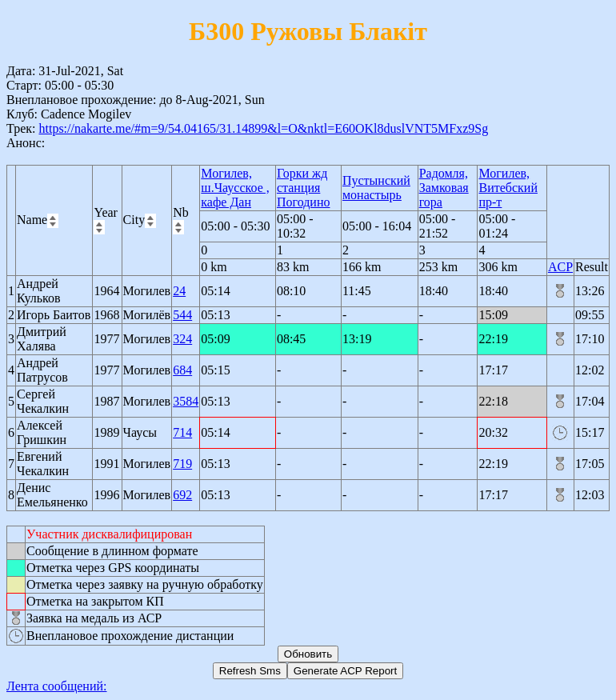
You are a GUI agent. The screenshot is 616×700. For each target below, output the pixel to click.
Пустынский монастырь (376, 188)
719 (182, 464)
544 (182, 315)
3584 (186, 401)
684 (182, 370)
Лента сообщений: (57, 686)
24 (179, 291)
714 (182, 432)
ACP (560, 267)
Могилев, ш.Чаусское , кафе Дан (235, 188)
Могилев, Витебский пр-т (508, 188)
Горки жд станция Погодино (304, 188)
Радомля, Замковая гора (444, 188)
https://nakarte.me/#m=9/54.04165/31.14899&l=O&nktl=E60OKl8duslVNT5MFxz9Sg (263, 128)
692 (182, 495)
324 (182, 339)
